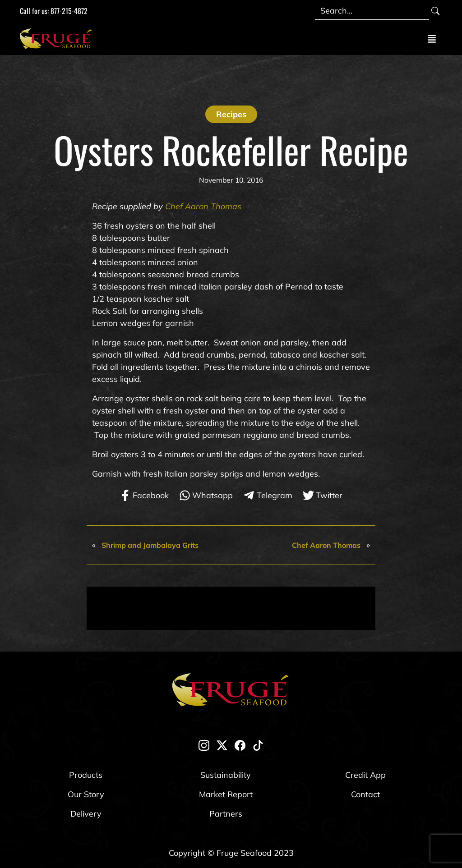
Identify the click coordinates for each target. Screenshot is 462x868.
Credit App (365, 775)
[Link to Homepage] (58, 38)
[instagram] (204, 745)
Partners (226, 814)
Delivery (86, 814)
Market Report (226, 794)
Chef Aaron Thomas (203, 206)
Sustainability (226, 775)
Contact (365, 794)
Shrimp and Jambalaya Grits (150, 545)
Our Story (86, 794)
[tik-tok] (258, 745)
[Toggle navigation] (432, 38)
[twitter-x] (222, 745)
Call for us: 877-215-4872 (54, 11)
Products (86, 775)
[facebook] (240, 745)
